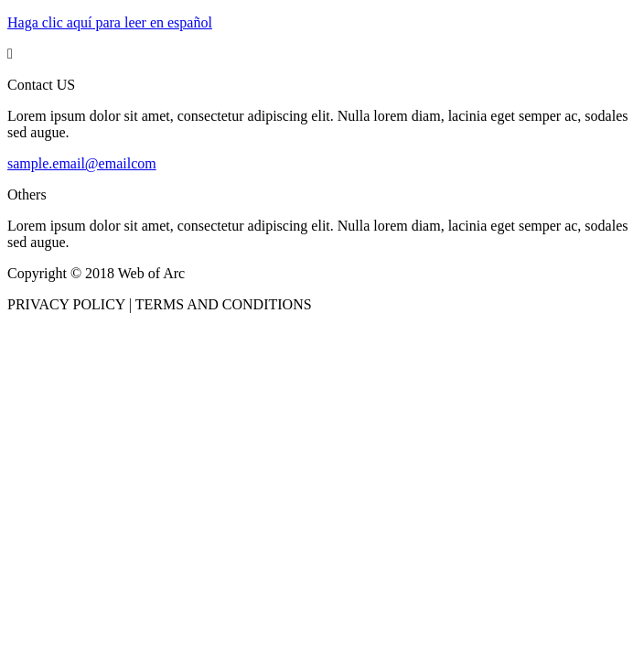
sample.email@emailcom (82, 163)
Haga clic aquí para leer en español (110, 22)
